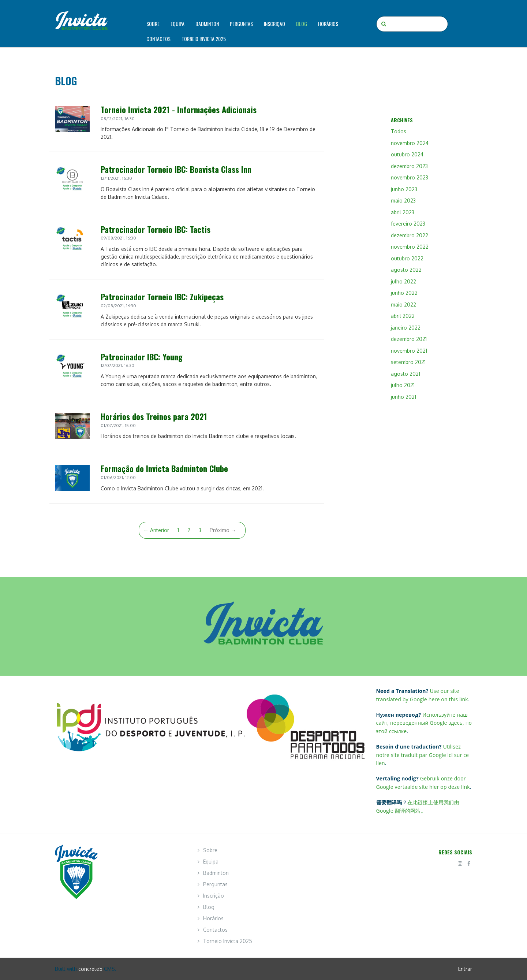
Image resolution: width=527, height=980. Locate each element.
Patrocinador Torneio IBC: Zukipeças (162, 296)
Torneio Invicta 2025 (204, 39)
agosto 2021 (405, 374)
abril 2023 (403, 212)
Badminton (207, 24)
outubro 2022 (407, 258)
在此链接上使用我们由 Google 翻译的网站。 (418, 806)
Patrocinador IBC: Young (142, 357)
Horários (328, 24)
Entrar (465, 969)
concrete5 (90, 969)
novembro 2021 (409, 351)
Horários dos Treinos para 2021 (154, 416)
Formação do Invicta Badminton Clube (164, 468)
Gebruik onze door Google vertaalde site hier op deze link (423, 782)
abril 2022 (403, 316)
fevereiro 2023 (408, 224)
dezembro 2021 (409, 339)
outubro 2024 (407, 154)
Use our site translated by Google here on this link (422, 695)
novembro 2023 (410, 177)
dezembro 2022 (410, 235)
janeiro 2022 (406, 328)
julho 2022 (403, 281)
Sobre (153, 24)
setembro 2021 (408, 362)
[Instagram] (460, 863)
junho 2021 (403, 397)
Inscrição (274, 24)
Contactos (158, 39)
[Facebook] (469, 863)
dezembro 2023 (409, 166)
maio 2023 (403, 201)
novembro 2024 (410, 143)
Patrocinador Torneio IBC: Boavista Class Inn (176, 169)
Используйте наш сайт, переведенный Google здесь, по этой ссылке (424, 723)
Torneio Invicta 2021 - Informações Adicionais (179, 109)
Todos (399, 131)
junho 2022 (404, 293)
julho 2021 (403, 385)
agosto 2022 (406, 270)
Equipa (177, 24)
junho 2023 (404, 189)
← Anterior (156, 530)
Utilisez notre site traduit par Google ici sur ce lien (423, 755)
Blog (302, 24)
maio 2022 (403, 305)
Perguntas (241, 24)
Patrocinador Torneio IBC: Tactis (156, 229)
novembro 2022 (410, 247)
